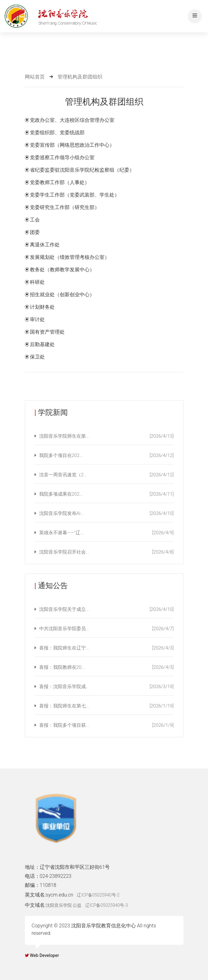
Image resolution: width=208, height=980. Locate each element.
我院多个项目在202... (106, 455)
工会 (35, 220)
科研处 (37, 282)
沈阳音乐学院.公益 (64, 905)
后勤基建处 (42, 344)
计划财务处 (42, 307)
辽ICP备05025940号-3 (106, 905)
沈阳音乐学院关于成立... (106, 609)
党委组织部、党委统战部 (57, 133)
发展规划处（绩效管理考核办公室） (70, 257)
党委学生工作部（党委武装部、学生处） (75, 195)
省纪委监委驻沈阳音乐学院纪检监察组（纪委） (82, 170)
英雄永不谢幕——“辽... (106, 533)
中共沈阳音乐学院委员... (106, 629)
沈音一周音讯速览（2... (106, 475)
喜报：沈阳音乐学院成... (106, 687)
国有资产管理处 (47, 332)
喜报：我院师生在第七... (106, 706)
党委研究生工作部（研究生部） (65, 207)
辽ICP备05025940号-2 (98, 895)
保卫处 (37, 357)
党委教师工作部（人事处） (60, 182)
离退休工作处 (45, 245)
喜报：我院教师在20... (106, 667)
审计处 (37, 319)
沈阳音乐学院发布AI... (106, 513)
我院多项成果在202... (106, 494)
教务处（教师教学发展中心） (62, 270)
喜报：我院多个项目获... (106, 725)
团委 (35, 232)
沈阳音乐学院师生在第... (106, 436)
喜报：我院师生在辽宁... (106, 648)
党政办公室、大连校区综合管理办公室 (72, 120)
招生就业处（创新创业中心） (62, 295)
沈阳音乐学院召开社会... (106, 552)
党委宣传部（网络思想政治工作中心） (72, 145)
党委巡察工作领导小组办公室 (62, 157)
